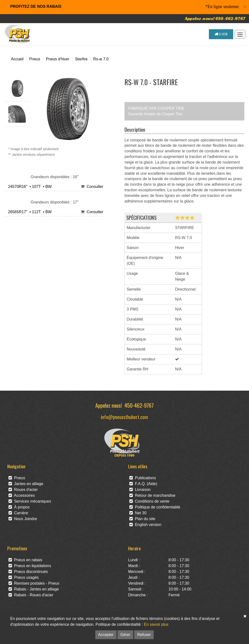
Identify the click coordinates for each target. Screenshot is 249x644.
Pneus (35, 59)
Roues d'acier (23, 490)
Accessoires (22, 495)
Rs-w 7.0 (101, 59)
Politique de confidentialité (155, 507)
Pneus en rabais (25, 560)
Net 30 (138, 513)
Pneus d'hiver (58, 59)
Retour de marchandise (152, 495)
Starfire (81, 59)
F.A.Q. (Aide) (143, 484)
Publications (143, 478)
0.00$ (221, 34)
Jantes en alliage (26, 484)
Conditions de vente (149, 501)
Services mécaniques (30, 501)
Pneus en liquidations (30, 566)
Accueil (17, 59)
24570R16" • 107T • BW (29, 187)
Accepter (106, 635)
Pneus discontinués (28, 572)
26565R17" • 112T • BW (29, 212)
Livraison (140, 490)
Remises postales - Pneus (34, 583)
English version (145, 525)
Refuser (144, 635)
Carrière (18, 513)
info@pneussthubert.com (124, 417)
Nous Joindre (23, 519)
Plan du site (142, 519)
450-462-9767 (139, 405)
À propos (19, 507)
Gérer (125, 635)
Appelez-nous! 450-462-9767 (215, 18)
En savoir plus (156, 624)
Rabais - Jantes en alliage (34, 589)
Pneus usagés (24, 577)
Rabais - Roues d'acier (31, 595)
